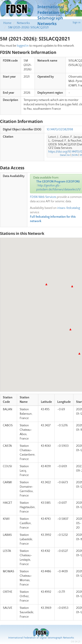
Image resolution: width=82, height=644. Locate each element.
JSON (75, 155)
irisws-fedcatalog (69, 208)
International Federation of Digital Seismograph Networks (41, 638)
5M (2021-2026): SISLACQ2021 (28, 27)
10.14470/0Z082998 (60, 130)
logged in (23, 46)
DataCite (65, 155)
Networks (23, 23)
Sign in (77, 23)
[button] (72, 286)
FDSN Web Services (43, 197)
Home (7, 23)
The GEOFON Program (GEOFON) (58, 182)
